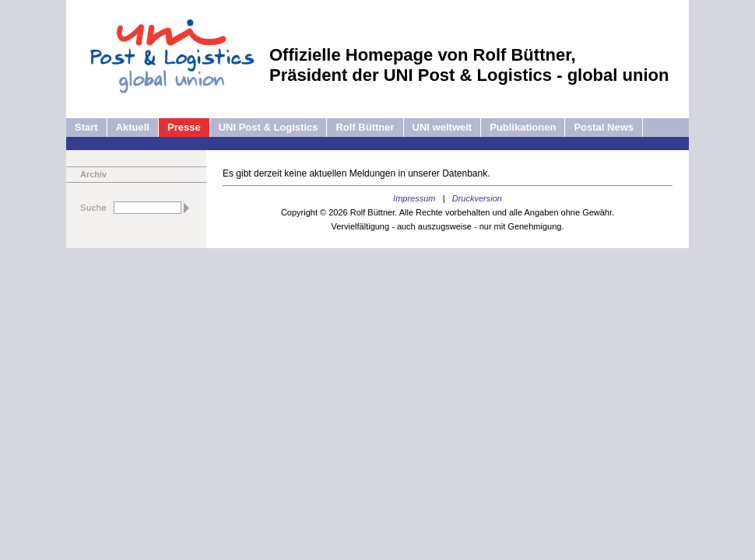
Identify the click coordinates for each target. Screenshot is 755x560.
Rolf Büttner (365, 127)
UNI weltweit (442, 127)
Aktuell (133, 127)
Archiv (93, 174)
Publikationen (523, 127)
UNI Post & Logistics (269, 127)
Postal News (604, 127)
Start (86, 127)
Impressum (414, 198)
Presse (184, 127)
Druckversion (477, 198)
